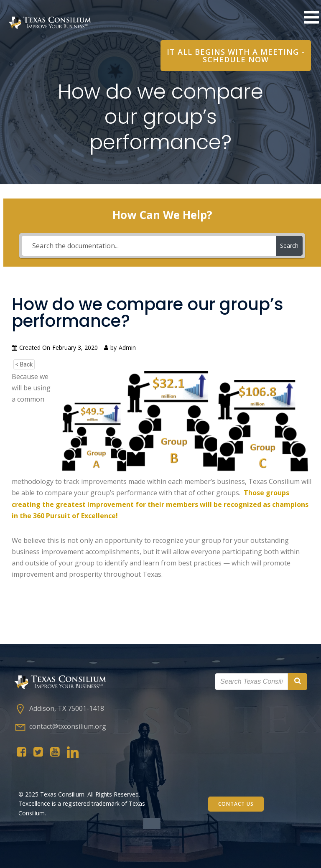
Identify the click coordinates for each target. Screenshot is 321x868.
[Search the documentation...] (149, 246)
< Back (24, 364)
